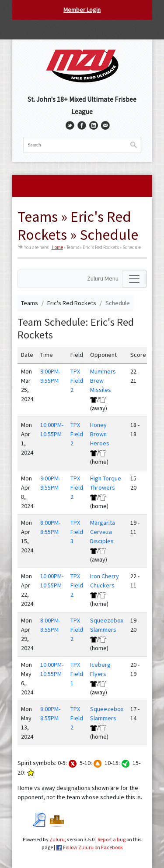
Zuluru (57, 839)
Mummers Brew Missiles (103, 381)
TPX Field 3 (77, 532)
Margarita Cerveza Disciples (103, 532)
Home (57, 247)
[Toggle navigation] (134, 279)
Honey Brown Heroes (100, 434)
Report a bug (112, 839)
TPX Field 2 (77, 381)
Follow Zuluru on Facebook (93, 847)
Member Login (82, 10)
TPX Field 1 (77, 674)
